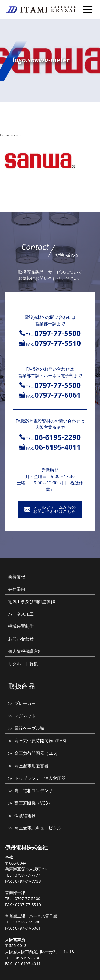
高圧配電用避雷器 (31, 766)
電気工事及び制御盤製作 (31, 601)
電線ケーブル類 (29, 728)
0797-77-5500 (27, 898)
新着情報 (17, 576)
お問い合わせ (21, 639)
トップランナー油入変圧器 (40, 778)
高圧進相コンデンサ (34, 790)
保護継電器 (25, 816)
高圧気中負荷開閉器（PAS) (40, 741)
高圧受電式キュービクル (38, 828)
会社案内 (17, 589)
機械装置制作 (21, 626)
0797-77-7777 (27, 875)
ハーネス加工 (21, 614)
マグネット (25, 716)
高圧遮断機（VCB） (33, 803)
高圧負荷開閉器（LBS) (36, 753)
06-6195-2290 (27, 958)
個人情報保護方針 (25, 651)
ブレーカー (25, 703)
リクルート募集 (23, 664)
